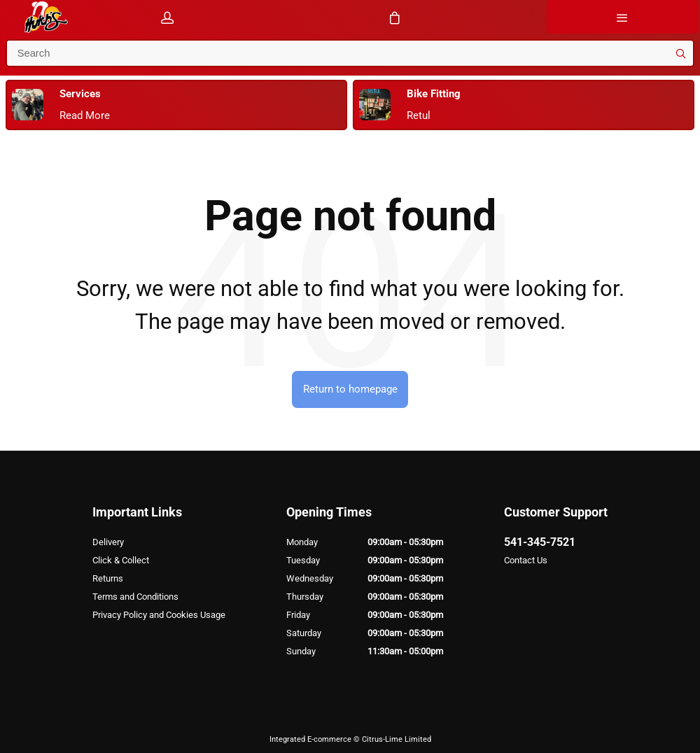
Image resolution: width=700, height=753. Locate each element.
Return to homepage (350, 389)
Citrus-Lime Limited (397, 739)
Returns (108, 578)
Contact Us (526, 560)
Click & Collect (121, 560)
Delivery (108, 542)
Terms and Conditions (135, 597)
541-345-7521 (540, 542)
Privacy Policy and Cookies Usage (159, 615)
